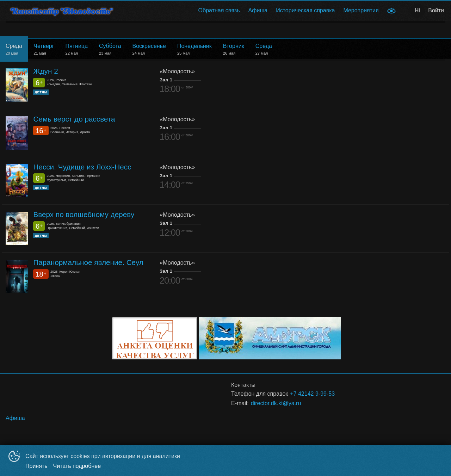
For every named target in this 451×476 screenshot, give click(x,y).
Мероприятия (361, 10)
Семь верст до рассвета (74, 119)
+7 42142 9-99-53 (312, 394)
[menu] (253, 11)
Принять (36, 466)
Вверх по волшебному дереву (84, 214)
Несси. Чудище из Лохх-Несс (82, 167)
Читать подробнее (77, 466)
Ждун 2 (45, 71)
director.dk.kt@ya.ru (276, 403)
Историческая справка (305, 10)
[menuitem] (219, 11)
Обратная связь (219, 10)
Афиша (258, 10)
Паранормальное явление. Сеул (88, 262)
